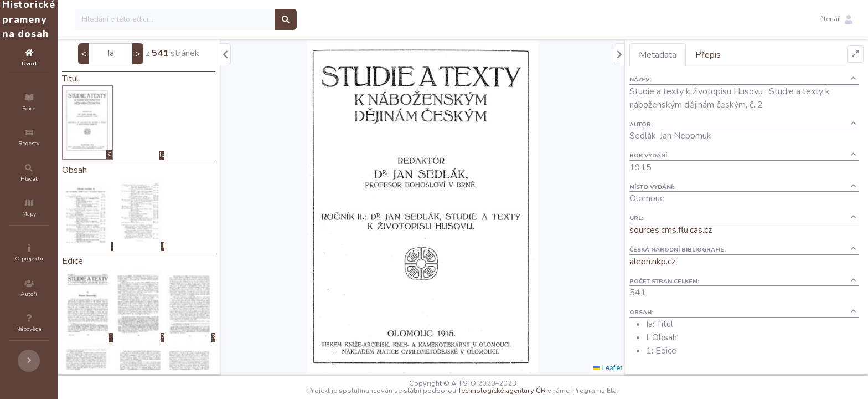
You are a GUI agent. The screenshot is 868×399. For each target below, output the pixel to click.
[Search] (242, 19)
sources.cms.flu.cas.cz (691, 230)
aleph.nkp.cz (672, 262)
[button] (836, 19)
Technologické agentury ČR (535, 391)
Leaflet (627, 368)
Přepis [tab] (728, 55)
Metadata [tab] (678, 55)
